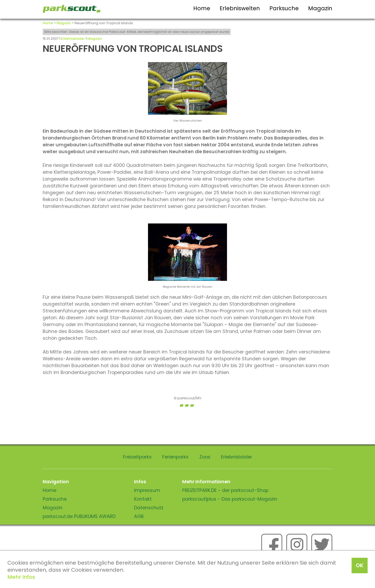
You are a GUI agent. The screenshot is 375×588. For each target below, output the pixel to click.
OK (360, 565)
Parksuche (284, 8)
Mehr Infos (21, 577)
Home (202, 8)
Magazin (320, 8)
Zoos (205, 457)
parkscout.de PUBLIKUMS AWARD (79, 516)
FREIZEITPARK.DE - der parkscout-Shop (225, 490)
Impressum (147, 490)
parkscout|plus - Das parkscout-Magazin (230, 499)
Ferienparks (175, 457)
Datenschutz (149, 508)
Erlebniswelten (240, 8)
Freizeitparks (137, 457)
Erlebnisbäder (73, 39)
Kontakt (143, 499)
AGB (139, 516)
